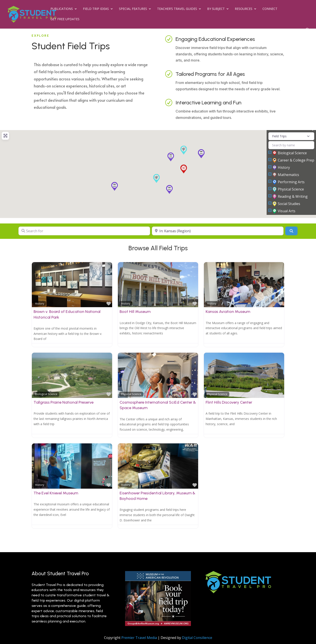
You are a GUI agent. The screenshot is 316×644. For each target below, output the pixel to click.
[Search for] (84, 231)
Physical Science (288, 189)
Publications (62, 9)
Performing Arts (289, 182)
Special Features (133, 9)
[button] (156, 178)
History (281, 168)
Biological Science (290, 153)
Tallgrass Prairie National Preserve (64, 402)
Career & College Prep (294, 160)
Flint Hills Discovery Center (229, 402)
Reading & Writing (290, 197)
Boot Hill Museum (135, 312)
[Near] (218, 231)
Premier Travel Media (139, 638)
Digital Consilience (197, 638)
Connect (270, 9)
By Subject (216, 9)
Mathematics (286, 175)
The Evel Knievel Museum (56, 493)
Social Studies (287, 204)
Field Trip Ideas (96, 9)
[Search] (291, 231)
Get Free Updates (65, 19)
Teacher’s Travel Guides (177, 9)
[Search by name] (291, 145)
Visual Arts (284, 211)
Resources (244, 9)
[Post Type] (291, 136)
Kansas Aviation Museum (228, 312)
